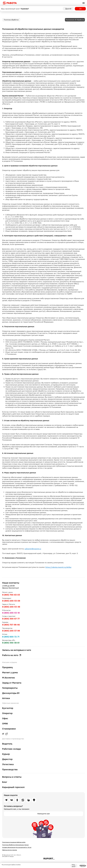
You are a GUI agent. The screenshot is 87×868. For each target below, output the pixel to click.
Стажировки (9, 729)
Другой (68, 9)
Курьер (6, 754)
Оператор (7, 713)
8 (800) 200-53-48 (11, 607)
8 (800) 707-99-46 (11, 625)
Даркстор (7, 759)
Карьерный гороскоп (13, 787)
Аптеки (6, 698)
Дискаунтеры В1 (11, 693)
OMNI (5, 724)
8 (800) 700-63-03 (11, 595)
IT (5, 734)
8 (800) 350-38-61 (11, 643)
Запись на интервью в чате (17, 650)
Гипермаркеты (10, 688)
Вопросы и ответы (12, 777)
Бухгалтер (8, 708)
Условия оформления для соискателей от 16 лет (17, 847)
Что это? (74, 866)
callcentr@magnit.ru (33, 549)
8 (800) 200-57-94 (11, 631)
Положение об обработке (75, 20)
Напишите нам (44, 814)
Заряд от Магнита (12, 683)
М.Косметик (9, 678)
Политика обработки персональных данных (15, 845)
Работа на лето (12, 655)
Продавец (7, 667)
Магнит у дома (10, 673)
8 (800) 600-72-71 (11, 637)
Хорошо (83, 866)
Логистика (8, 764)
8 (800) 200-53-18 (11, 613)
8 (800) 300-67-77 (11, 619)
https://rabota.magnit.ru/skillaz (58, 567)
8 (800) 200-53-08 (11, 601)
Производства (10, 770)
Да (80, 9)
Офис (5, 718)
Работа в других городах (10, 850)
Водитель (7, 744)
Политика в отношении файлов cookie (14, 842)
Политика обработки (11, 20)
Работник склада (11, 749)
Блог (5, 782)
